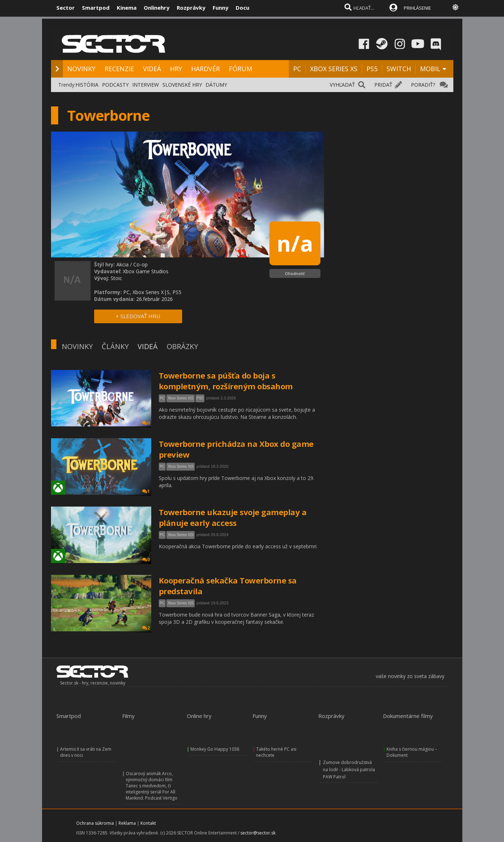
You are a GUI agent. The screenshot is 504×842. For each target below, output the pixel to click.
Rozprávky (191, 8)
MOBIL (430, 69)
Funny (221, 8)
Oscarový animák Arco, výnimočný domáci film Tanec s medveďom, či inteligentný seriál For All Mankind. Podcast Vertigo (152, 786)
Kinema (127, 8)
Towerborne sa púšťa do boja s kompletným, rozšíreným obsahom (226, 381)
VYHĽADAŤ (342, 85)
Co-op (140, 264)
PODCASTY (115, 85)
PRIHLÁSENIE (417, 8)
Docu (242, 8)
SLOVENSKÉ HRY (182, 85)
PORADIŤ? (423, 85)
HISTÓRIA (87, 85)
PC (297, 69)
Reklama (127, 823)
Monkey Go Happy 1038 (215, 749)
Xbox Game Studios (146, 271)
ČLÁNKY (115, 346)
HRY (176, 69)
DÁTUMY (216, 85)
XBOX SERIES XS (334, 69)
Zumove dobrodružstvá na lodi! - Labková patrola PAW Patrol (349, 770)
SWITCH (399, 69)
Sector (66, 8)
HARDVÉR (205, 69)
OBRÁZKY (182, 346)
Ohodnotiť (295, 273)
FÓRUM (241, 69)
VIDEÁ (152, 69)
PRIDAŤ (383, 85)
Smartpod (96, 8)
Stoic (116, 278)
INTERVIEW (145, 85)
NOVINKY (81, 69)
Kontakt (148, 823)
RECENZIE (119, 69)
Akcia (122, 264)
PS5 (372, 69)
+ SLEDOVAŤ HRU (138, 316)
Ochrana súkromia (95, 823)
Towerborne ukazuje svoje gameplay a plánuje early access (233, 517)
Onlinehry (157, 8)
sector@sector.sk (258, 833)
